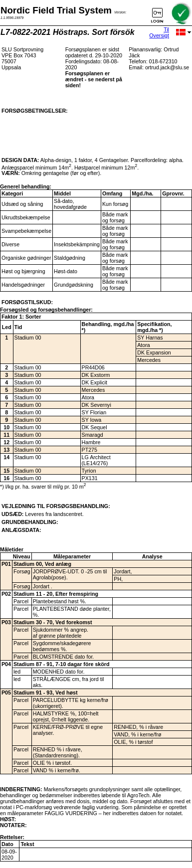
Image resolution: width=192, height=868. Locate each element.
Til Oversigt (159, 32)
